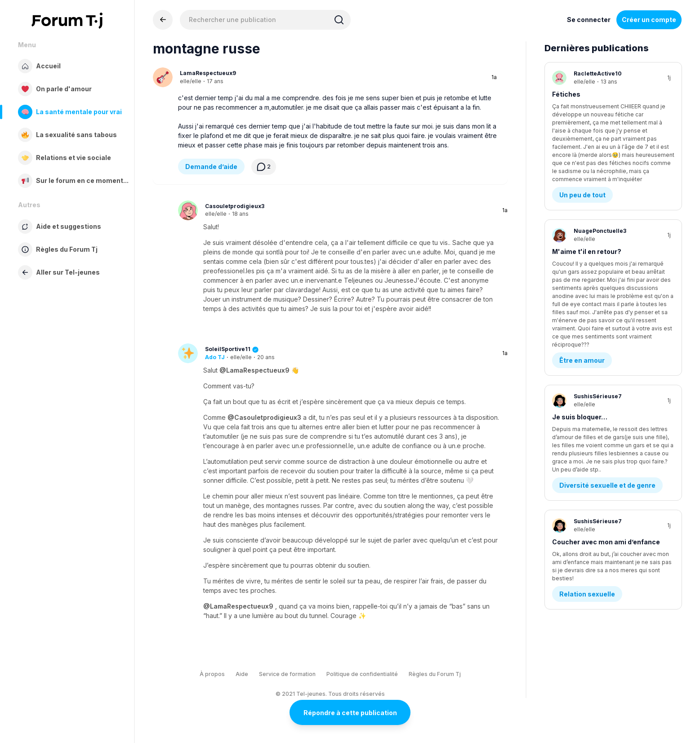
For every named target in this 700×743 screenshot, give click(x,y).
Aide (242, 674)
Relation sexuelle (587, 449)
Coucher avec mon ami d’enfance (606, 403)
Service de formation (287, 674)
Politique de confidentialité (362, 674)
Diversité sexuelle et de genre (607, 346)
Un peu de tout (582, 140)
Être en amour (582, 243)
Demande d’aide (211, 167)
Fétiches (566, 94)
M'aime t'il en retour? (587, 197)
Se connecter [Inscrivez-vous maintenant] (589, 20)
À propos (212, 674)
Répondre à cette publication (350, 713)
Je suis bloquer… (580, 300)
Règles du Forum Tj (435, 674)
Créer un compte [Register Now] (649, 20)
